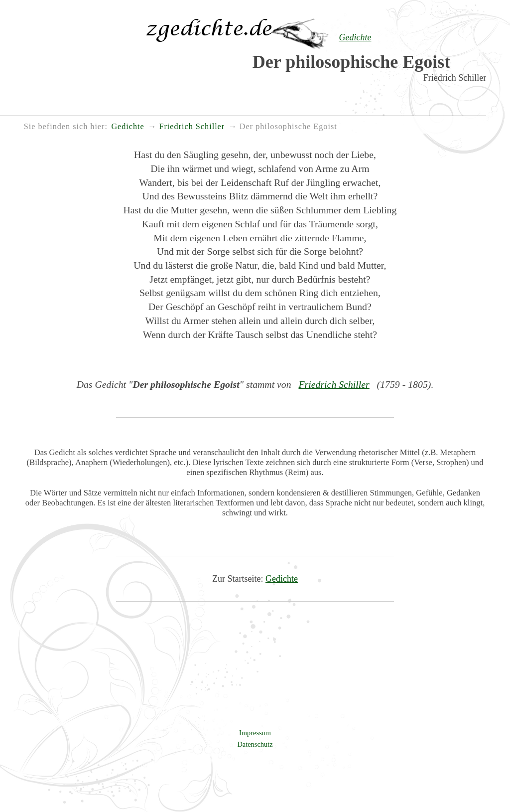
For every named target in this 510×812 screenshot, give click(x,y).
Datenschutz (255, 744)
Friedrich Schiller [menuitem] (192, 127)
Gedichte (282, 579)
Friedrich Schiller (334, 384)
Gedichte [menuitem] (127, 127)
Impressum (255, 733)
